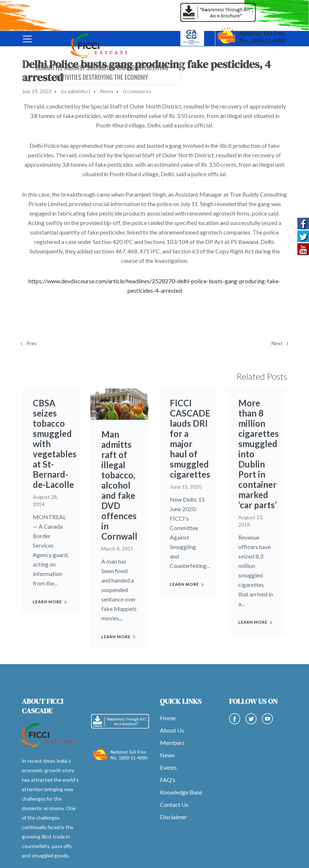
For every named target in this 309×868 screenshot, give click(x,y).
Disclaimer (173, 817)
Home (168, 718)
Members (172, 743)
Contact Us (174, 804)
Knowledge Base (181, 792)
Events (168, 767)
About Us (172, 730)
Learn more (47, 602)
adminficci (79, 91)
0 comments (137, 91)
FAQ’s (168, 780)
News (107, 91)
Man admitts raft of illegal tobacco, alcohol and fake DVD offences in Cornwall (119, 485)
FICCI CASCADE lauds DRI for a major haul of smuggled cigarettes (190, 439)
